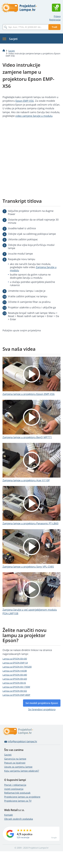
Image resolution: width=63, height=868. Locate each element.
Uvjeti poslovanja (14, 789)
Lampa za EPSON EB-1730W (16, 687)
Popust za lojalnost (15, 763)
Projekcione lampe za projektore (22, 797)
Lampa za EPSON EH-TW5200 (17, 667)
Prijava (57, 16)
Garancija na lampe (15, 759)
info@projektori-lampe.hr (22, 741)
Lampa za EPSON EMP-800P (16, 695)
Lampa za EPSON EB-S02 (15, 691)
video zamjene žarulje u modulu (34, 116)
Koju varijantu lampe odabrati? (22, 771)
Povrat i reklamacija (15, 785)
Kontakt (8, 815)
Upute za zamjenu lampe (18, 767)
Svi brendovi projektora (42, 709)
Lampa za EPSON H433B (15, 671)
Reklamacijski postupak (17, 793)
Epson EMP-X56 (25, 101)
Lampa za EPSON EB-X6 (14, 683)
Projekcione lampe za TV (18, 801)
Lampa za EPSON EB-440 (15, 675)
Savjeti (8, 755)
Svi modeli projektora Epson (42, 703)
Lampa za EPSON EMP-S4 (15, 663)
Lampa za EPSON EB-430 (15, 659)
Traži (54, 27)
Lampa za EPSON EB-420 (15, 679)
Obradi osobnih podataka (19, 819)
